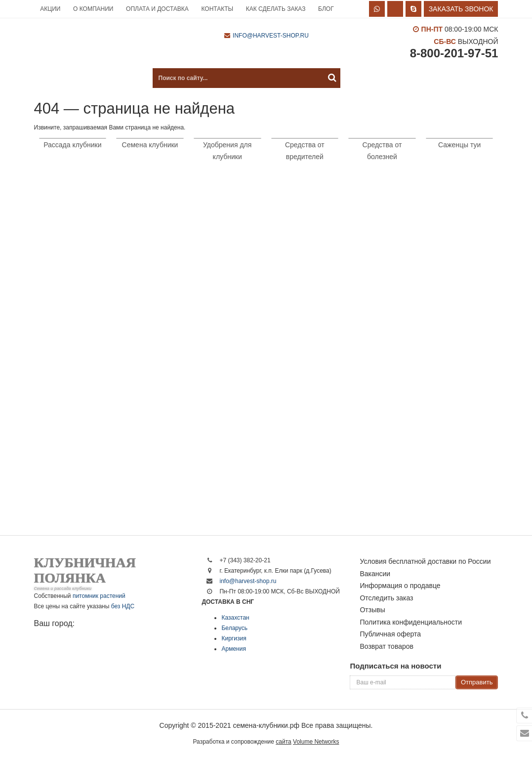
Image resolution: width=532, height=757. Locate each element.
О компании (93, 9)
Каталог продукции (83, 78)
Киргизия (234, 638)
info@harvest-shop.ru (271, 36)
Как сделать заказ (276, 9)
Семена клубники (150, 145)
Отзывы (372, 610)
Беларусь (234, 628)
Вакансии (375, 574)
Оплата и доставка (157, 9)
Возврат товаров (387, 646)
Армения (233, 649)
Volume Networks (316, 742)
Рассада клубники (72, 145)
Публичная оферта (390, 634)
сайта (283, 742)
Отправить (477, 682)
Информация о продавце (400, 586)
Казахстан (235, 618)
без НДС (123, 606)
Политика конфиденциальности (411, 622)
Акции (50, 9)
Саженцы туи (459, 145)
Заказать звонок (461, 9)
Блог (326, 9)
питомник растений (99, 596)
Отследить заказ (386, 598)
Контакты (217, 9)
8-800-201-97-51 (454, 53)
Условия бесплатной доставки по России (425, 561)
